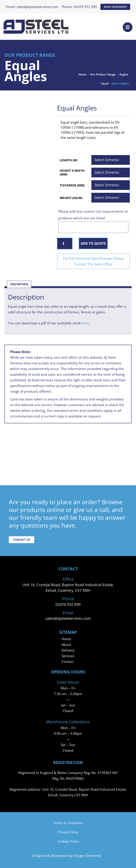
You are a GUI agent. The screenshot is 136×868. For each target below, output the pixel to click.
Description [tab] (19, 284)
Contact (68, 661)
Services (68, 656)
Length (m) (69, 160)
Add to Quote (93, 243)
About (66, 644)
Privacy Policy (68, 832)
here (85, 323)
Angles (124, 74)
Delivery (68, 650)
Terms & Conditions (68, 823)
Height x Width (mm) (72, 173)
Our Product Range (103, 74)
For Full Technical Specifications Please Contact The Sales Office (93, 261)
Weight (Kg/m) (71, 198)
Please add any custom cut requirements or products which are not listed (93, 215)
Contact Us (22, 540)
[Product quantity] (65, 244)
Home (82, 74)
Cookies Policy (68, 841)
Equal (105, 83)
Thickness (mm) (72, 185)
